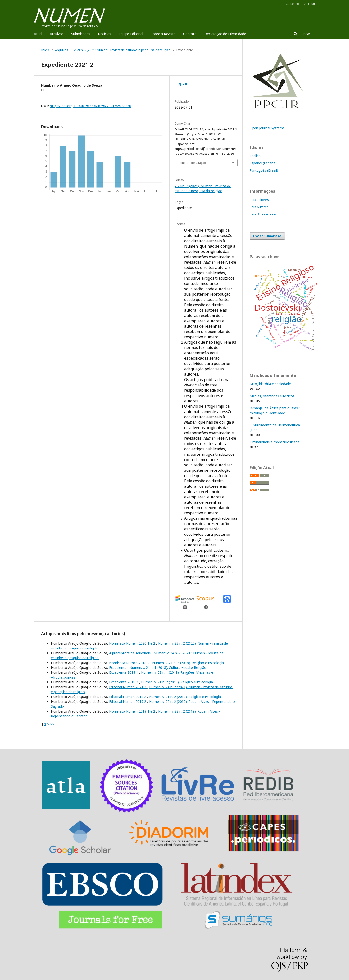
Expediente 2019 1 (124, 672)
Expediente (118, 668)
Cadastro (292, 4)
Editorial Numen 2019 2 (128, 701)
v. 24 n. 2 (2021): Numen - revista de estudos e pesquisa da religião (122, 50)
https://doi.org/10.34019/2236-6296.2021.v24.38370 (91, 106)
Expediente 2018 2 (124, 682)
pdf (184, 84)
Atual (38, 34)
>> (52, 724)
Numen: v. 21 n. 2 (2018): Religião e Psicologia (188, 663)
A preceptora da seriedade (130, 653)
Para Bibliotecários (263, 214)
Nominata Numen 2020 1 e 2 (133, 643)
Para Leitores (259, 200)
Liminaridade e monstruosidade (275, 442)
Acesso (310, 4)
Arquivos (57, 34)
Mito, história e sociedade (270, 384)
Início (45, 50)
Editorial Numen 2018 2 (128, 697)
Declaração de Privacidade (225, 34)
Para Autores (259, 207)
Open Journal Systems (267, 128)
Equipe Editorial (131, 34)
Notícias (104, 34)
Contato (190, 34)
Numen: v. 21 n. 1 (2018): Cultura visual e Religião (168, 668)
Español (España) (263, 163)
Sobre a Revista (163, 34)
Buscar (304, 34)
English (255, 156)
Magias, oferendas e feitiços (272, 396)
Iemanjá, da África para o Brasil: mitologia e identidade (275, 410)
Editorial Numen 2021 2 (128, 687)
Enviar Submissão (267, 236)
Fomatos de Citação (192, 163)
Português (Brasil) (264, 170)
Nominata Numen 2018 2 (130, 663)
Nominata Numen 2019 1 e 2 (133, 711)
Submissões (81, 34)
